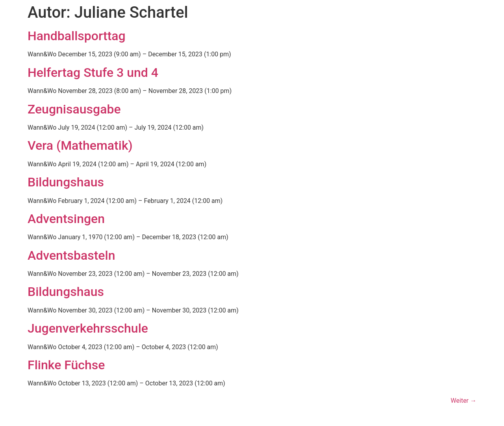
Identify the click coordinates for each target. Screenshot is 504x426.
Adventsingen (66, 219)
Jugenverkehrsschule (88, 328)
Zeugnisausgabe (74, 109)
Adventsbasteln (71, 255)
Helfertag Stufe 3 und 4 (93, 73)
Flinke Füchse (66, 365)
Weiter (464, 401)
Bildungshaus (66, 182)
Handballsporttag (77, 36)
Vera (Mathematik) (80, 145)
